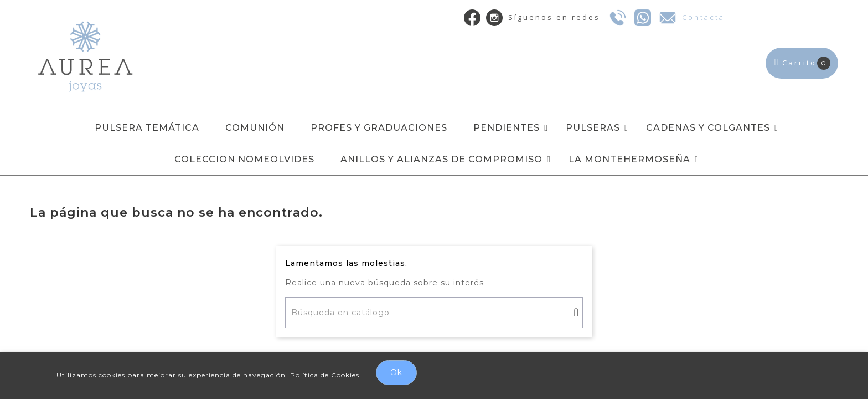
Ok (396, 372)
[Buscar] (434, 313)
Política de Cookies (325, 375)
